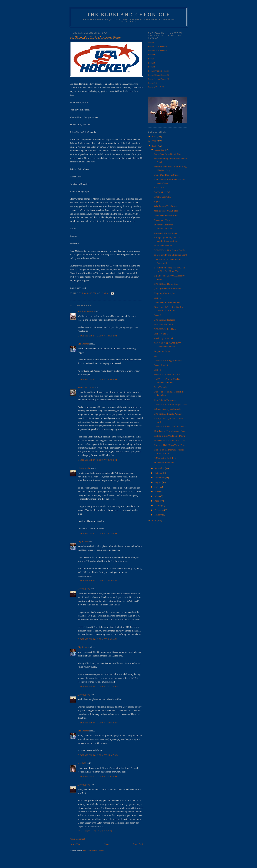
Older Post (138, 844)
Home (107, 844)
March (158, 505)
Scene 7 (152, 59)
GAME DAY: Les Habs (165, 329)
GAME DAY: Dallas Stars (166, 284)
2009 (154, 146)
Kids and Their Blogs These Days (169, 445)
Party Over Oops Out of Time (168, 154)
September (160, 478)
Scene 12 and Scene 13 (159, 75)
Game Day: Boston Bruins (166, 175)
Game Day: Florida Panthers (167, 302)
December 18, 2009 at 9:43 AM (97, 639)
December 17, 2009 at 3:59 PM (97, 533)
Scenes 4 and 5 (161, 334)
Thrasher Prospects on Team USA (170, 440)
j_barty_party (84, 468)
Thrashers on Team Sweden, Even (170, 431)
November (160, 468)
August (158, 482)
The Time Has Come (163, 324)
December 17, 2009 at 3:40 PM (97, 379)
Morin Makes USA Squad (166, 211)
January (158, 515)
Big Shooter (83, 344)
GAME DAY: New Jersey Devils (169, 250)
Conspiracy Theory (163, 220)
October (159, 473)
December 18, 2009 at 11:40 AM (98, 723)
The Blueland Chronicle (129, 15)
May (157, 496)
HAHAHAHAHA (162, 197)
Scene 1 (152, 42)
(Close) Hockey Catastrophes (167, 289)
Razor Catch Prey (86, 387)
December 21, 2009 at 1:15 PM (97, 776)
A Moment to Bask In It (165, 458)
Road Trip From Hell (164, 338)
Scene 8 (152, 63)
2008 (154, 521)
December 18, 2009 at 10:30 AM (98, 686)
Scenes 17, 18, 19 (156, 87)
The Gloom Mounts (163, 246)
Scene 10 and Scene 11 (159, 71)
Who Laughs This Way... (165, 206)
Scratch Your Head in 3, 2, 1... (168, 374)
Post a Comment (77, 839)
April (157, 501)
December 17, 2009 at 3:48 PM (97, 460)
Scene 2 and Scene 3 (158, 46)
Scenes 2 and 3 (161, 365)
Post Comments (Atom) (94, 851)
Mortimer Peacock (86, 311)
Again (157, 201)
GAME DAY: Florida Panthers (168, 414)
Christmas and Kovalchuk (166, 233)
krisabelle (82, 763)
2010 (154, 141)
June (157, 491)
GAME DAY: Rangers (164, 320)
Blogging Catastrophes (164, 293)
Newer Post (75, 844)
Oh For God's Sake (163, 192)
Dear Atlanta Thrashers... (165, 400)
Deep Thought (161, 387)
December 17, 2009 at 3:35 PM (97, 336)
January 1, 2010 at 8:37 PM (95, 831)
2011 (154, 136)
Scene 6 (152, 55)
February (159, 510)
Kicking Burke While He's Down (169, 436)
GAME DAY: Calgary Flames (168, 360)
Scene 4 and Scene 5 (158, 50)
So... (156, 356)
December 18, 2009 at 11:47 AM (98, 755)
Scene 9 (152, 67)
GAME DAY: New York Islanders (170, 427)
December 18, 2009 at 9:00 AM (97, 581)
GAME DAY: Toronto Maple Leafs (170, 405)
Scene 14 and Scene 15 (159, 79)
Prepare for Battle (162, 351)
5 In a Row (159, 188)
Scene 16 (152, 83)
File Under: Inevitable (164, 463)
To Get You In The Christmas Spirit (170, 255)
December (160, 150)
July (157, 487)
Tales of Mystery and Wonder (168, 409)
